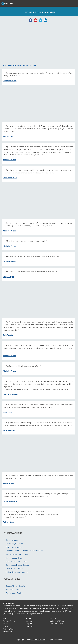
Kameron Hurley (10, 81)
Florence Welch (10, 178)
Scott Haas (8, 412)
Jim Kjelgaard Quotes (15, 558)
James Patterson (10, 501)
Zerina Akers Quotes (14, 593)
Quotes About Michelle (15, 586)
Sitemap (30, 626)
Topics (29, 624)
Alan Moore (8, 136)
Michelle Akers (9, 160)
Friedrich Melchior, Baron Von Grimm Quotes (24, 551)
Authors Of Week (57, 621)
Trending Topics (56, 624)
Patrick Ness (8, 522)
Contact (6, 626)
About (6, 624)
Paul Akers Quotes (13, 589)
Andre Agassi (9, 483)
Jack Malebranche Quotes (17, 554)
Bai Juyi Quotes (12, 540)
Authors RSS (8, 629)
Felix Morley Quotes (14, 547)
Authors (30, 621)
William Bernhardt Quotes (17, 572)
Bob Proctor (8, 335)
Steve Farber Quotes (14, 569)
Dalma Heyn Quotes (14, 544)
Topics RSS (8, 632)
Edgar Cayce (8, 277)
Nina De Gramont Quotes (16, 561)
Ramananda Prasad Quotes (17, 565)
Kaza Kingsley (9, 430)
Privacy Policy (9, 621)
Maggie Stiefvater (11, 394)
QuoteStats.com (38, 640)
